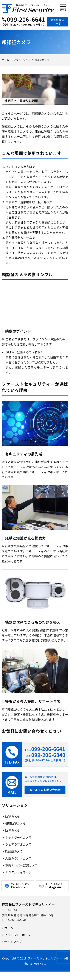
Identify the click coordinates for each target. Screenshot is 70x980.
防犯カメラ (13, 817)
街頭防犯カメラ (15, 824)
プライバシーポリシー (19, 935)
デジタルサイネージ (18, 872)
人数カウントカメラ (18, 858)
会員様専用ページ (57, 22)
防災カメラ (13, 831)
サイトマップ (13, 942)
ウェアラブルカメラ (18, 844)
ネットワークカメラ (18, 837)
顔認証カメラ (14, 851)
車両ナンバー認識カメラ (21, 865)
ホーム (9, 928)
